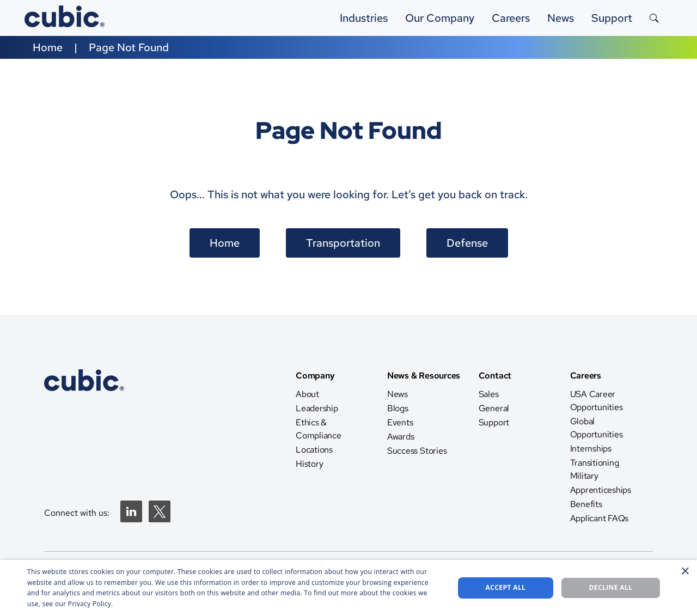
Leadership (317, 408)
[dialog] (348, 588)
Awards (401, 437)
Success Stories (417, 451)
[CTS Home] (84, 427)
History (309, 464)
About (307, 394)
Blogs (398, 408)
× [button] (685, 572)
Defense (467, 243)
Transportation (343, 243)
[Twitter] (160, 519)
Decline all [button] (611, 587)
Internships (591, 449)
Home (48, 47)
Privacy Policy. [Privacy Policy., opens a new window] (91, 604)
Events (400, 422)
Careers (511, 18)
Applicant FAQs (600, 518)
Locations (314, 450)
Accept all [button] (506, 587)
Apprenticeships (601, 490)
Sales (489, 394)
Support (612, 18)
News (398, 394)
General (494, 408)
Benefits (586, 504)
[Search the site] (654, 18)
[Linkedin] (131, 519)
